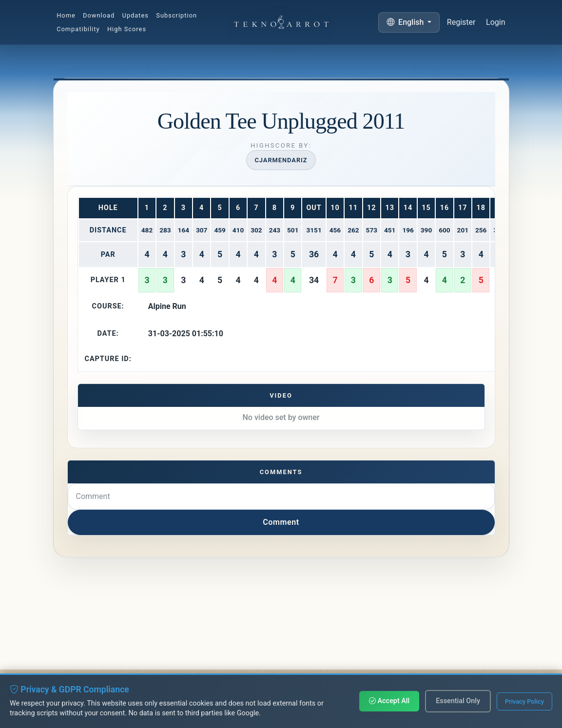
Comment (281, 522)
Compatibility (78, 29)
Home (66, 15)
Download (99, 15)
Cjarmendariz (281, 160)
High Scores (127, 29)
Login (495, 24)
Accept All (389, 701)
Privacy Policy (524, 701)
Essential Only (458, 701)
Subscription (176, 15)
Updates (136, 15)
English (406, 22)
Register (461, 23)
